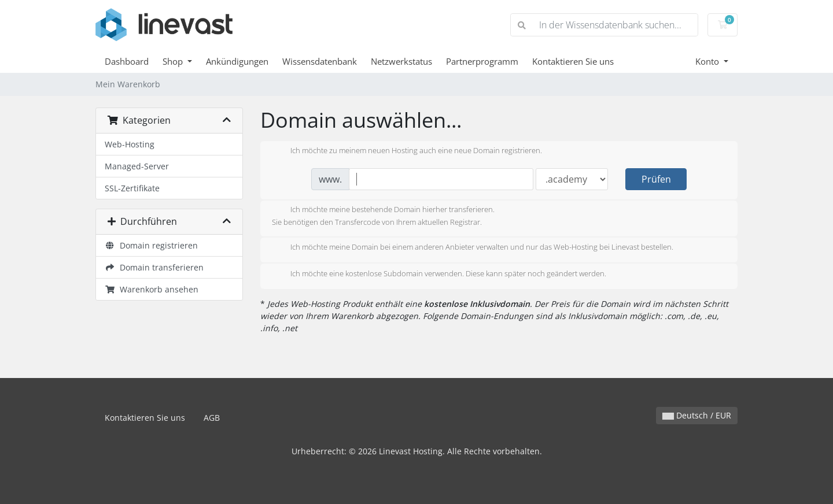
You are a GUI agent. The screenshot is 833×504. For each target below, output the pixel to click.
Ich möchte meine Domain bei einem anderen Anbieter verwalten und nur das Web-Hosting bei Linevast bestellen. (473, 248)
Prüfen (656, 179)
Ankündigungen (237, 61)
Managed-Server (137, 166)
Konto (708, 61)
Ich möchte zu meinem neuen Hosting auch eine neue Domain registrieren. (407, 151)
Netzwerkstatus (401, 61)
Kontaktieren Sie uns (573, 61)
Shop (174, 61)
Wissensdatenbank (320, 61)
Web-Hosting (130, 144)
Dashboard (127, 61)
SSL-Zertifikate (132, 188)
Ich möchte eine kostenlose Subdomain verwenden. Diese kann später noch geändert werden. (439, 275)
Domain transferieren (154, 267)
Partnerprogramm (482, 61)
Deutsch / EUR (697, 415)
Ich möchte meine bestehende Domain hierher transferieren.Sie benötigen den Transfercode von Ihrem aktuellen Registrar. (383, 216)
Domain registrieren (151, 245)
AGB (212, 418)
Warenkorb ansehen (152, 289)
